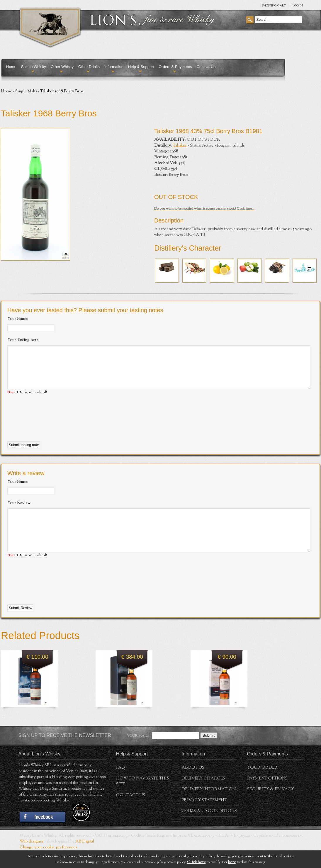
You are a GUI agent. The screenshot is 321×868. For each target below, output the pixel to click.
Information (114, 67)
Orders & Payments (175, 67)
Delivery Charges (203, 796)
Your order (262, 785)
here (232, 862)
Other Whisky (62, 67)
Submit (209, 753)
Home (11, 67)
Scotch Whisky (34, 67)
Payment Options (267, 796)
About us (193, 785)
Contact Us (206, 67)
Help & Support (141, 67)
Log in (298, 6)
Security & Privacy (271, 807)
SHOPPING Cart (274, 6)
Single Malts (26, 91)
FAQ (120, 785)
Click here (196, 862)
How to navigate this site (143, 799)
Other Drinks (89, 67)
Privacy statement (204, 818)
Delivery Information (209, 807)
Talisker (180, 146)
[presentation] (52, 427)
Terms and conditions (209, 829)
